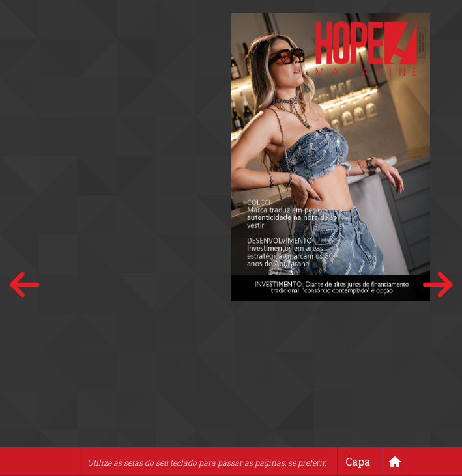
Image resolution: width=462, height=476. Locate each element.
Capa (358, 461)
